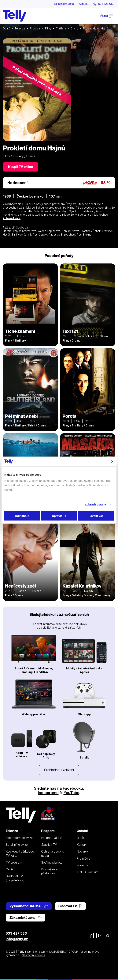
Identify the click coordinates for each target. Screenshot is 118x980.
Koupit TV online (20, 167)
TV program (14, 863)
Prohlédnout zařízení (59, 770)
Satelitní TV (49, 845)
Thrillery (61, 29)
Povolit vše (96, 516)
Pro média (83, 859)
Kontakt (81, 4)
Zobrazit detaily (95, 504)
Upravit (59, 516)
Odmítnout (22, 516)
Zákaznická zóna (60, 4)
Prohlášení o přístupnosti (50, 871)
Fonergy (82, 865)
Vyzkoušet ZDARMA (29, 906)
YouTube (71, 793)
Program (35, 29)
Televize (20, 29)
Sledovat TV (70, 906)
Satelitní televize (17, 845)
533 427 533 (16, 934)
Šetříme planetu (52, 863)
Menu (106, 16)
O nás (81, 838)
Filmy (48, 29)
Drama (75, 29)
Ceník (9, 869)
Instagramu (48, 793)
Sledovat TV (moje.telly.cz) (15, 878)
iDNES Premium (87, 872)
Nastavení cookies (33, 955)
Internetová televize (19, 838)
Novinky (82, 852)
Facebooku (73, 789)
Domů (6, 29)
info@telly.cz (17, 939)
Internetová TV (52, 838)
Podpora (48, 831)
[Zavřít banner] (112, 461)
